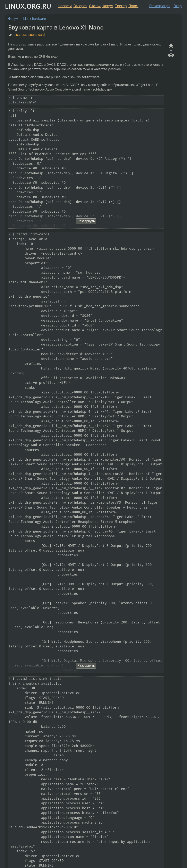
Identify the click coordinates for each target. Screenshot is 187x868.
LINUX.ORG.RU (28, 6)
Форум (108, 6)
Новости (65, 6)
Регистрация (160, 6)
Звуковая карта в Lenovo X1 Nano (56, 27)
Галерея (80, 6)
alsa (17, 35)
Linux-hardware (35, 19)
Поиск (133, 6)
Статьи (95, 6)
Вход (178, 6)
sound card (37, 35)
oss (24, 35)
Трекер (121, 6)
